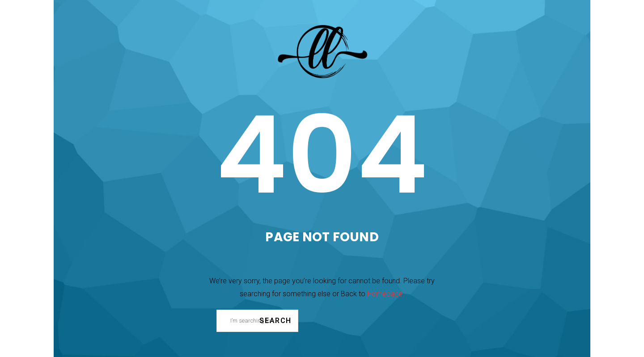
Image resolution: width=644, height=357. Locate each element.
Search (275, 321)
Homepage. (386, 294)
